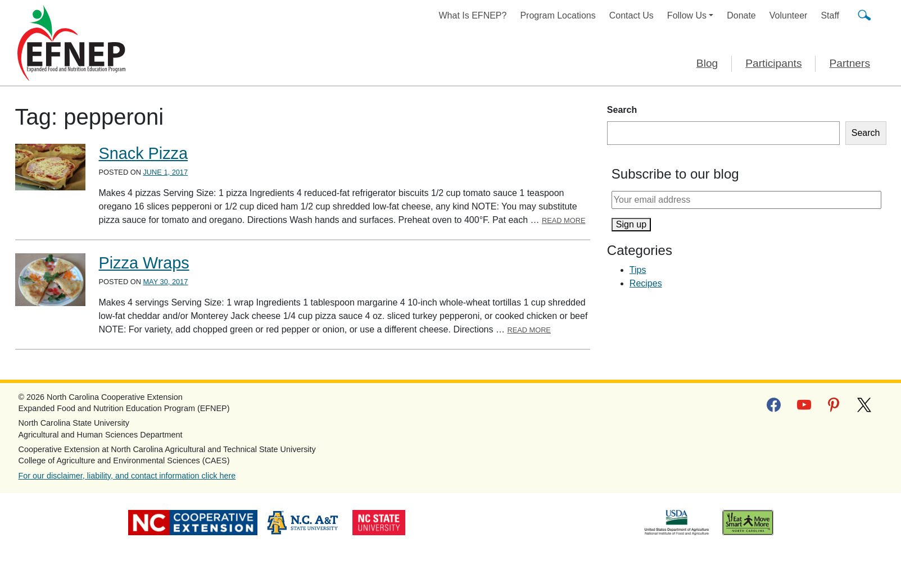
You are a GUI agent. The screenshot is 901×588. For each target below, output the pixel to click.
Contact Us (631, 15)
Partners (850, 63)
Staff (830, 15)
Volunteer (789, 15)
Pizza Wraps (144, 263)
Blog (707, 63)
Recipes (646, 283)
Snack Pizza (143, 153)
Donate (741, 15)
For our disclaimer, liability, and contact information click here (127, 476)
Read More (564, 220)
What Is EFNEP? (473, 15)
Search (622, 110)
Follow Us (687, 15)
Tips (638, 270)
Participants (773, 63)
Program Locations (558, 15)
